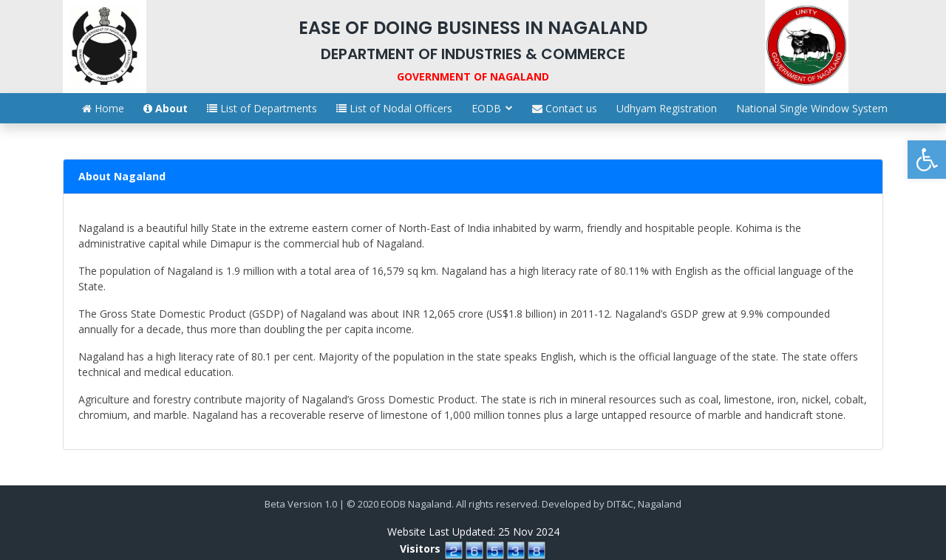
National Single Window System (812, 108)
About (166, 108)
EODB (486, 108)
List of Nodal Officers (394, 108)
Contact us (565, 108)
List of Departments (262, 108)
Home (103, 108)
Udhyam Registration (667, 108)
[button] (927, 160)
